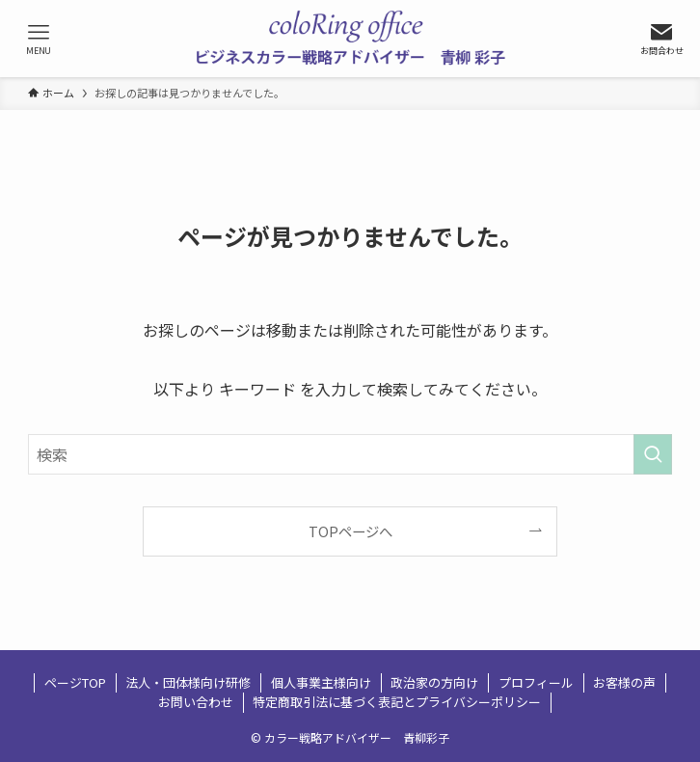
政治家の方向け (434, 682)
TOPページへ (350, 531)
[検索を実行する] (653, 454)
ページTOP (75, 682)
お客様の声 (624, 682)
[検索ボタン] (661, 39)
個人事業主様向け (321, 682)
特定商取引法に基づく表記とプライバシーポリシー (397, 702)
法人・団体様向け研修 (188, 682)
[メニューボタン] (39, 39)
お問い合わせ (196, 702)
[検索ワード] (350, 454)
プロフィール (536, 682)
